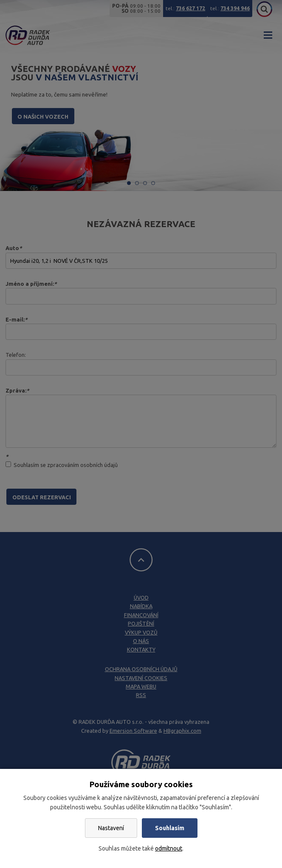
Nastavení (111, 828)
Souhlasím (170, 828)
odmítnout (169, 848)
